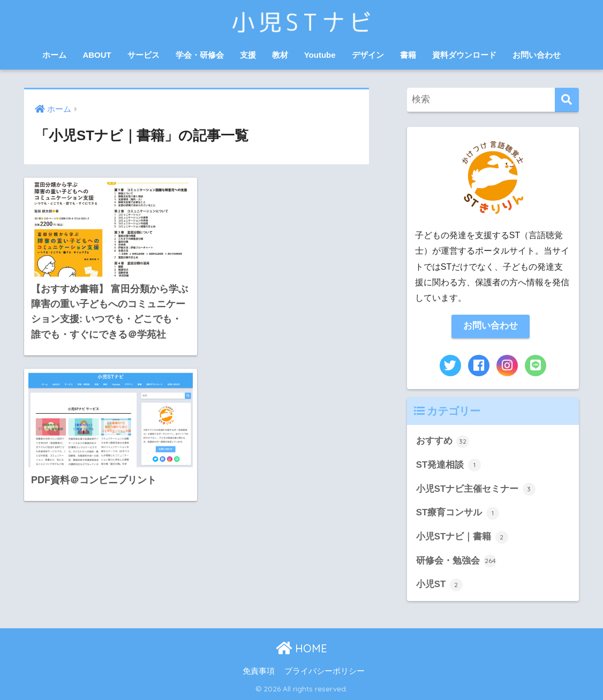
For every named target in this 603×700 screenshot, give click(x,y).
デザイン (368, 55)
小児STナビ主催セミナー (476, 489)
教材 (280, 55)
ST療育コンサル (458, 513)
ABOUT (97, 55)
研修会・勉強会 (457, 561)
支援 (248, 55)
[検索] (567, 100)
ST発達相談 (449, 465)
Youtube (320, 55)
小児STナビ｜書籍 (462, 537)
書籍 (408, 55)
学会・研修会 (200, 55)
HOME (301, 648)
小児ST (439, 585)
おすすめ (443, 442)
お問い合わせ (537, 55)
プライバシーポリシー (325, 671)
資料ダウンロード (464, 55)
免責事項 (259, 671)
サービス (144, 55)
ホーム (54, 55)
